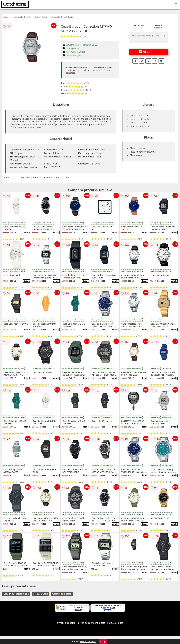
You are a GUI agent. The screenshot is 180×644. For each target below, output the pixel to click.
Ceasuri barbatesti (22, 17)
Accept (103, 641)
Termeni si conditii (65, 623)
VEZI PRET (148, 52)
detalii (27, 232)
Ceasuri (6, 17)
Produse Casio (40, 594)
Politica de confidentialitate (91, 623)
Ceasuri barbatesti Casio (62, 17)
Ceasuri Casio (41, 17)
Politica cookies (115, 623)
